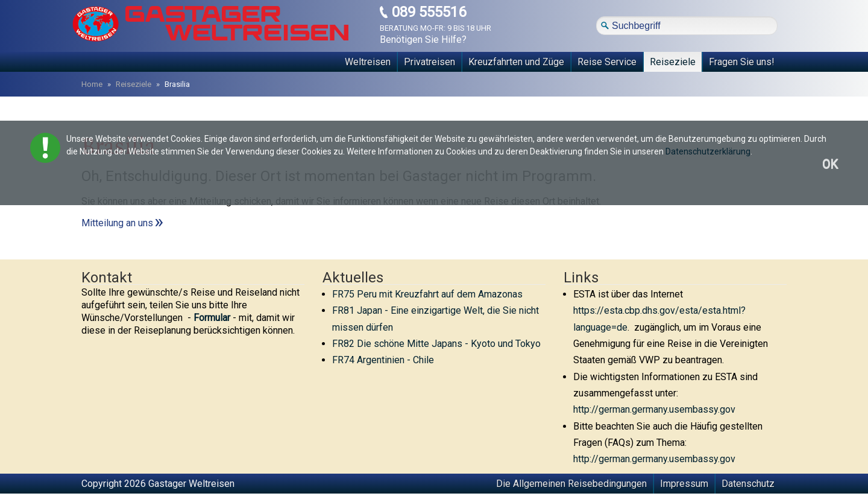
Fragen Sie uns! (742, 62)
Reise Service (607, 62)
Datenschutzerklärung (708, 151)
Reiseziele (673, 62)
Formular (212, 318)
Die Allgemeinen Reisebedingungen (571, 484)
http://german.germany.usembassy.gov (654, 409)
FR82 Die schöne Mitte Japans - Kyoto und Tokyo (436, 344)
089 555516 (429, 12)
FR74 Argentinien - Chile (383, 360)
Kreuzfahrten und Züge (516, 62)
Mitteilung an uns (117, 223)
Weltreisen (368, 62)
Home (92, 84)
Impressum (684, 484)
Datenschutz (748, 484)
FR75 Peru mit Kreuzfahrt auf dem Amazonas (427, 294)
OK (830, 164)
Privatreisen (429, 62)
